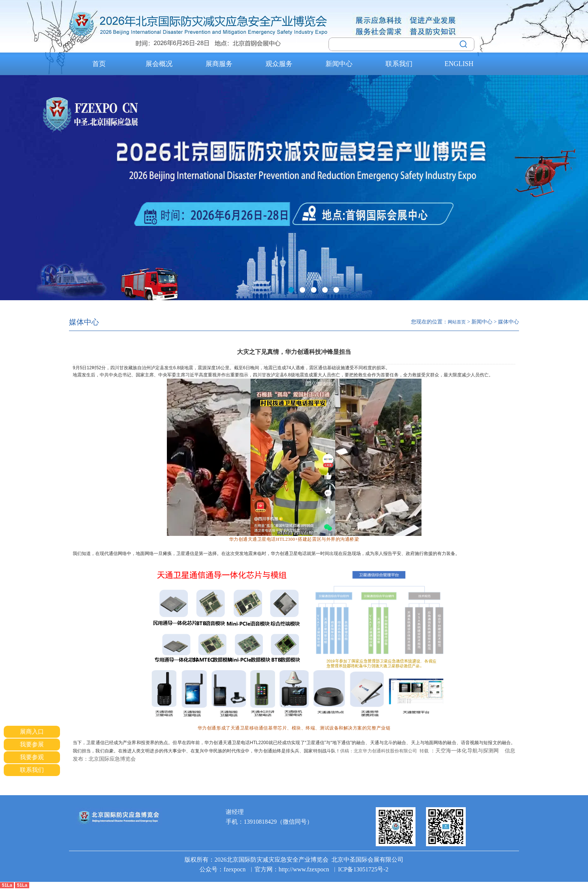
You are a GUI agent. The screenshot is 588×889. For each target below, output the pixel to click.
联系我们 (399, 64)
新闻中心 (339, 64)
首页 (99, 64)
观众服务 (279, 64)
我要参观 (32, 757)
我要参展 (32, 744)
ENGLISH (459, 64)
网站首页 (457, 322)
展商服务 (219, 64)
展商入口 (32, 732)
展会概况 (159, 64)
